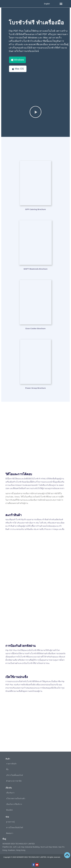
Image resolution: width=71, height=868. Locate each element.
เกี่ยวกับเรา (10, 793)
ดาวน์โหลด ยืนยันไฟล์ (15, 827)
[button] (61, 4)
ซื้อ (7, 769)
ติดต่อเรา (10, 833)
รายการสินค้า (11, 764)
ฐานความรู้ (10, 822)
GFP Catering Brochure (35, 209)
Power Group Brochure (35, 388)
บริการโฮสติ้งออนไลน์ (15, 775)
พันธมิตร (10, 810)
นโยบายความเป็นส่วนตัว (16, 798)
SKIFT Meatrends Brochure (35, 269)
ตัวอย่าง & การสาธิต (14, 781)
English (47, 4)
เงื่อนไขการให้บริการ (14, 804)
